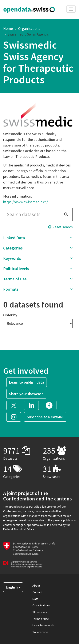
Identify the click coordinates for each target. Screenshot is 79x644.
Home (8, 28)
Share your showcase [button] (26, 394)
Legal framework (43, 625)
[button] (38, 238)
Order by (10, 315)
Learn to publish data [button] (27, 382)
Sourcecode (40, 632)
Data (35, 599)
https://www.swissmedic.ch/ (25, 202)
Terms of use (41, 619)
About (36, 586)
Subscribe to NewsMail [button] (45, 417)
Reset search (60, 227)
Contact (37, 592)
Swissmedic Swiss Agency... (29, 34)
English (13, 587)
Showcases (40, 612)
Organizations (29, 28)
